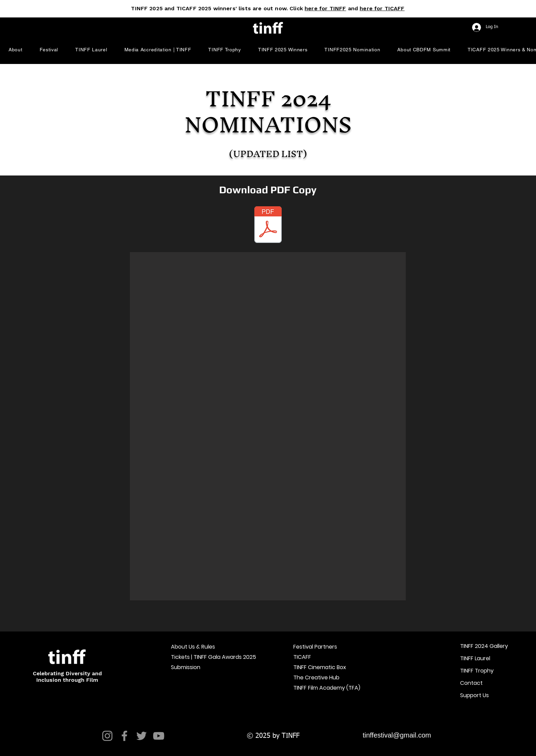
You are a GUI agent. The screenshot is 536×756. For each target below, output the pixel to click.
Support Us (474, 695)
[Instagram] (107, 736)
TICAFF (302, 657)
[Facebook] (124, 736)
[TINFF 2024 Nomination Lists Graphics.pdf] (268, 225)
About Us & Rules (193, 647)
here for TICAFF (382, 8)
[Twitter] (142, 736)
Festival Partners (315, 647)
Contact (471, 683)
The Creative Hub (316, 677)
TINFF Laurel (475, 658)
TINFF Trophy (477, 671)
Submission (186, 667)
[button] (16, 50)
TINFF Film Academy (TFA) (323, 688)
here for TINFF (325, 8)
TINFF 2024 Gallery (484, 646)
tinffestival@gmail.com (397, 735)
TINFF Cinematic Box (320, 667)
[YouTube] (159, 736)
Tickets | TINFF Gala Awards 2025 (201, 657)
